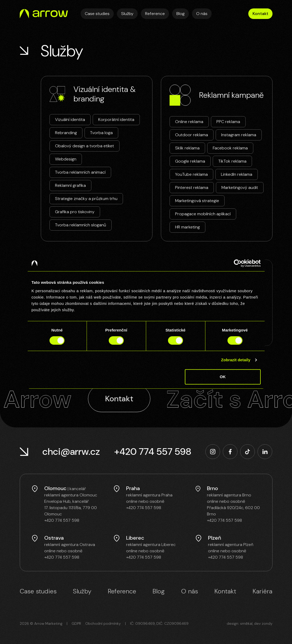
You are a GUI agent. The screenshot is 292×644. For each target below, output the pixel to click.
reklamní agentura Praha (149, 495)
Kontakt (260, 14)
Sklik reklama (187, 148)
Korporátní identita (116, 119)
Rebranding (66, 133)
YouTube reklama (191, 174)
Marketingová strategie (197, 201)
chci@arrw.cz (71, 452)
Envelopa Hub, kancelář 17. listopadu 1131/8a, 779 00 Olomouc (71, 508)
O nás (202, 14)
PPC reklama (228, 122)
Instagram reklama (239, 135)
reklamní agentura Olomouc (71, 495)
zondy (267, 623)
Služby (127, 14)
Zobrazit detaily (236, 360)
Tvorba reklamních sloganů (81, 225)
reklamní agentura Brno (229, 495)
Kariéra (262, 591)
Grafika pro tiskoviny (75, 212)
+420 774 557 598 (153, 452)
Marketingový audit (240, 187)
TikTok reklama (232, 161)
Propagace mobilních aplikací (203, 214)
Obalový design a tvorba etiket (85, 146)
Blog (180, 14)
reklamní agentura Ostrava (70, 545)
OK (223, 377)
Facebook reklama (230, 148)
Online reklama (189, 122)
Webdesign (66, 159)
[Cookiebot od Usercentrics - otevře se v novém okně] (238, 263)
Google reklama (190, 161)
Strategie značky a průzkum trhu (86, 199)
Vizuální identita (70, 119)
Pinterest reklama (192, 187)
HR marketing (187, 227)
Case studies (97, 14)
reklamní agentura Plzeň (231, 545)
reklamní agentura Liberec (151, 545)
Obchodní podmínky (103, 623)
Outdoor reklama (192, 135)
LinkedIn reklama (237, 174)
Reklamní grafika (70, 185)
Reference (155, 14)
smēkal (246, 623)
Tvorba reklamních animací (80, 172)
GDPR (76, 623)
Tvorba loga (101, 133)
